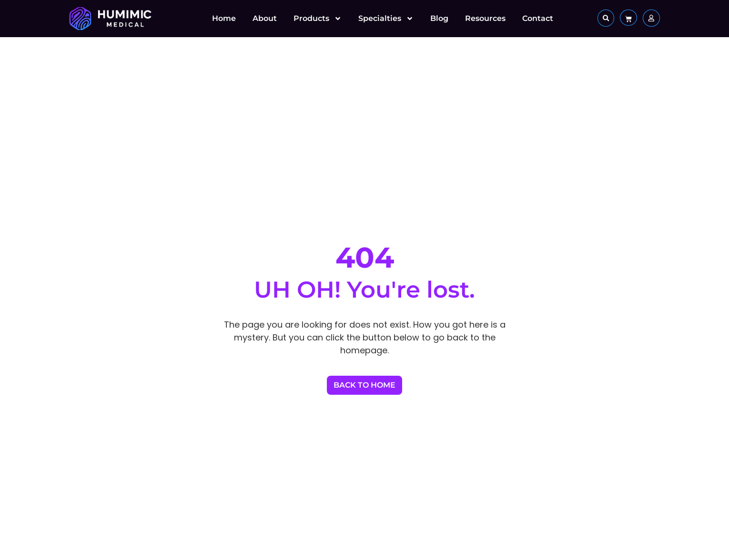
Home (224, 18)
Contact (538, 18)
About (265, 18)
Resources (485, 18)
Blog (439, 18)
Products (318, 19)
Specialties (386, 19)
